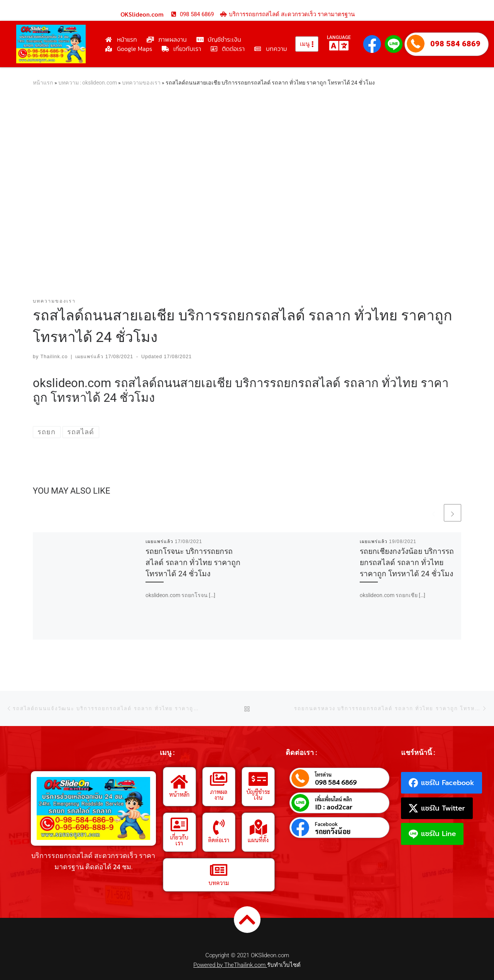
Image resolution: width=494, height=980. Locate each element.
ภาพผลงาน (219, 794)
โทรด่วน (323, 774)
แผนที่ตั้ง (258, 840)
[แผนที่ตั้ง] (258, 827)
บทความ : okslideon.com (88, 83)
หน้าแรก (43, 83)
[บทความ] (219, 870)
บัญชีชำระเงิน (258, 794)
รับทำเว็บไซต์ (284, 965)
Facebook (326, 824)
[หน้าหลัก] (179, 782)
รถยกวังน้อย (333, 831)
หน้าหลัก (179, 794)
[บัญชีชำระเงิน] (258, 779)
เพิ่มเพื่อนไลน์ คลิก (333, 799)
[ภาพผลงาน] (219, 779)
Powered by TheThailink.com (230, 965)
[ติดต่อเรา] (219, 827)
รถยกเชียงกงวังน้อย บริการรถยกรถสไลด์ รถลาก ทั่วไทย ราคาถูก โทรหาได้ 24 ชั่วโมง (407, 563)
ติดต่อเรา (219, 840)
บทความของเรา (141, 83)
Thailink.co (54, 357)
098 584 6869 (455, 44)
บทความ (219, 883)
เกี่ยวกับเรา (179, 840)
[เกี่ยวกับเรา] (179, 824)
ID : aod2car (334, 807)
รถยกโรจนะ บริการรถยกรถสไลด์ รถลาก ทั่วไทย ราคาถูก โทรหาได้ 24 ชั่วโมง (193, 563)
